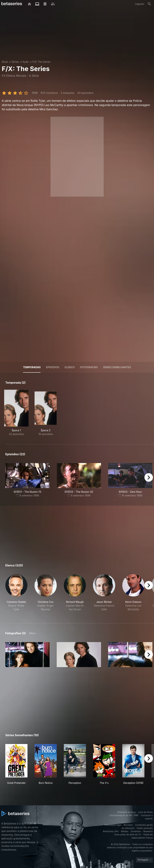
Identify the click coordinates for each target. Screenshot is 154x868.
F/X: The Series (41, 62)
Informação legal (113, 825)
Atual (5, 62)
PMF (136, 815)
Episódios (53, 367)
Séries (15, 62)
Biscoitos (128, 825)
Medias (124, 831)
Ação (26, 62)
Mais (32, 633)
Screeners (136, 831)
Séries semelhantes (117, 367)
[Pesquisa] (149, 4)
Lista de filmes (145, 812)
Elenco (70, 367)
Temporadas (32, 367)
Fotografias (89, 367)
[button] (16, 595)
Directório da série (127, 812)
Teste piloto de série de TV (128, 835)
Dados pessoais (145, 828)
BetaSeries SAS (111, 831)
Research (148, 831)
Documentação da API (121, 815)
